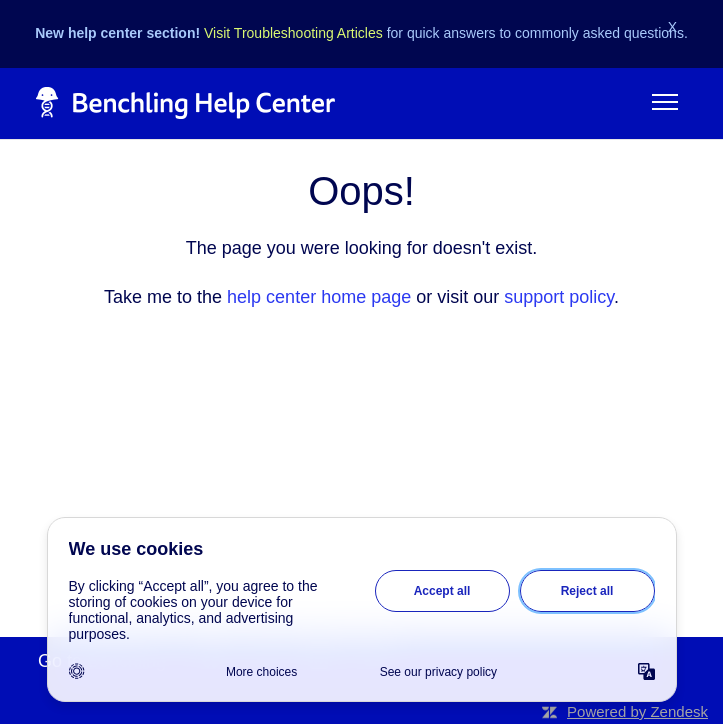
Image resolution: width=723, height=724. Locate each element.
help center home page (319, 297)
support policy (559, 297)
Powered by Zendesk (637, 711)
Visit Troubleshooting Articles (293, 33)
